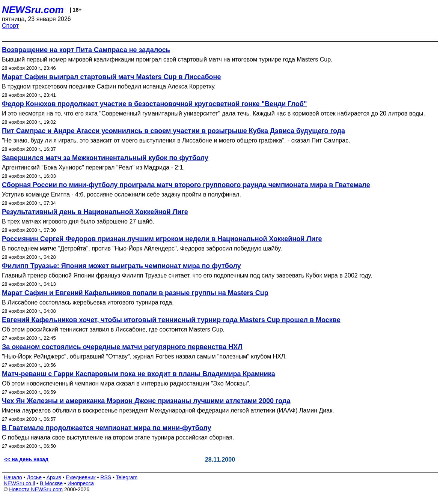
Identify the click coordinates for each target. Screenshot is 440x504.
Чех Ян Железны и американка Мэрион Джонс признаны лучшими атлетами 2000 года (146, 401)
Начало (13, 477)
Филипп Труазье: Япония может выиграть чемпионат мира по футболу (121, 266)
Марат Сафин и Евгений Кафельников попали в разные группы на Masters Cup (135, 293)
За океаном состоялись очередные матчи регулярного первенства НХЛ (122, 347)
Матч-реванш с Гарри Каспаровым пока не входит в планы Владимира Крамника (139, 374)
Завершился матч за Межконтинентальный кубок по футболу (105, 158)
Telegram (127, 477)
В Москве (51, 483)
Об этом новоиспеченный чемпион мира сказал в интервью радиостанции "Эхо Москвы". (126, 383)
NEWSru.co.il (19, 483)
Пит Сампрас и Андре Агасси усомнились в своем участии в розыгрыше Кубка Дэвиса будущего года (173, 131)
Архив (54, 477)
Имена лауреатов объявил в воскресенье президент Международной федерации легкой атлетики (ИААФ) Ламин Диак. (168, 410)
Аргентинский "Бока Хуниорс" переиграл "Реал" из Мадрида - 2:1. (93, 167)
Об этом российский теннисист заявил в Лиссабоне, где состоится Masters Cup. (113, 329)
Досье (34, 477)
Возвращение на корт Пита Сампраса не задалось (86, 50)
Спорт (10, 26)
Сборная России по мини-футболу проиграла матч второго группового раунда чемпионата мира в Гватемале (186, 185)
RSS (106, 477)
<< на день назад (26, 459)
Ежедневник (81, 477)
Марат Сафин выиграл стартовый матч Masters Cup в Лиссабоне (111, 77)
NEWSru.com (33, 10)
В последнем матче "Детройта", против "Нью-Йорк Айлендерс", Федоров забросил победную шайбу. (142, 248)
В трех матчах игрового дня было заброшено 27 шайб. (78, 221)
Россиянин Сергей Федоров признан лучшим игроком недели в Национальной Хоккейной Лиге (162, 239)
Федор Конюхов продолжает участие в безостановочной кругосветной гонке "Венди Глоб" (154, 104)
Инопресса (81, 483)
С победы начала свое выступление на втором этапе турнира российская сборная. (118, 437)
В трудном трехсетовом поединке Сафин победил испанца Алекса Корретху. (109, 86)
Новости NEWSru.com (36, 489)
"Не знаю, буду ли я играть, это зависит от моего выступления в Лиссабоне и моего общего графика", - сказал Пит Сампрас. (176, 140)
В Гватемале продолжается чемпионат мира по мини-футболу (107, 428)
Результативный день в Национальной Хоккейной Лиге (95, 212)
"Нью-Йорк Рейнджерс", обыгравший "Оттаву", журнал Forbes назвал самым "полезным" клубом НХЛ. (144, 356)
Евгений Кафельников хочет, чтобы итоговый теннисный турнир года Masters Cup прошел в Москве (171, 320)
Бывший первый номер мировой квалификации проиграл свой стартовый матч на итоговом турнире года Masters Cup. (167, 59)
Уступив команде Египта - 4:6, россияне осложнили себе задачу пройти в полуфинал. (121, 194)
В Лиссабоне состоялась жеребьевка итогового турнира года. (88, 302)
